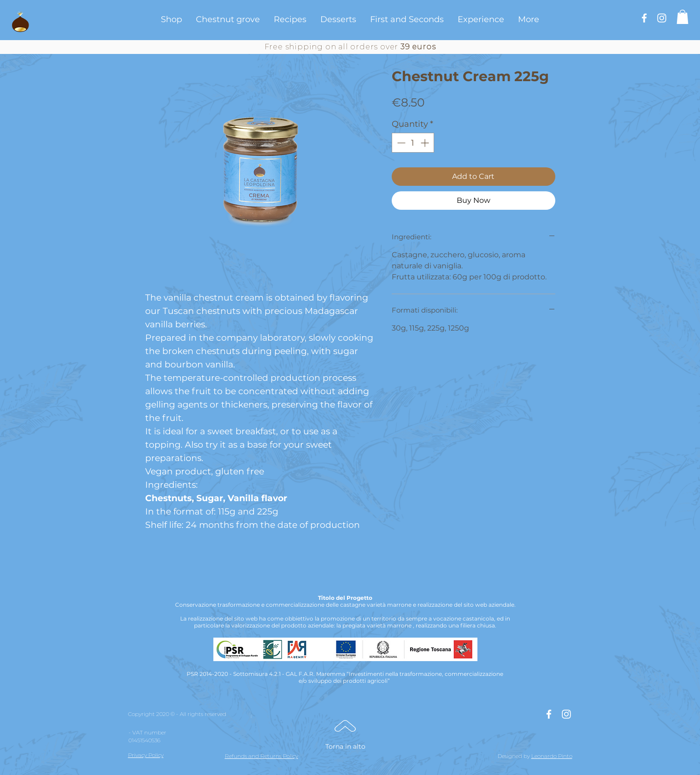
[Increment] (426, 143)
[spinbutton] (413, 143)
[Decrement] (400, 143)
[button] (682, 17)
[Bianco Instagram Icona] (662, 18)
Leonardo (544, 756)
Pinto (565, 756)
